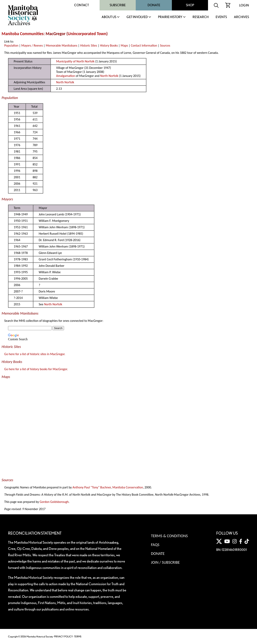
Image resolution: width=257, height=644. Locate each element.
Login (244, 5)
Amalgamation (65, 76)
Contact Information (144, 45)
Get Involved (137, 17)
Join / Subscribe (165, 562)
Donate (154, 5)
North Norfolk (109, 76)
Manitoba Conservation (128, 487)
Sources (165, 45)
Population (11, 45)
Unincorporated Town (87, 34)
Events (221, 17)
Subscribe (118, 5)
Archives (241, 17)
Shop (190, 5)
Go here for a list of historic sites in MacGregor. (35, 354)
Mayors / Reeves (32, 45)
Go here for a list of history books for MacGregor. (36, 369)
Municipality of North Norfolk (75, 61)
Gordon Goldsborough (54, 502)
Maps (124, 45)
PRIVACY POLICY (63, 636)
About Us (109, 17)
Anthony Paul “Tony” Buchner (92, 487)
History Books (109, 45)
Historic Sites (89, 45)
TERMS (78, 636)
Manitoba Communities (23, 34)
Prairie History (170, 17)
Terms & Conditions (169, 536)
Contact (82, 5)
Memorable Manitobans (62, 45)
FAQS (155, 545)
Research (201, 17)
